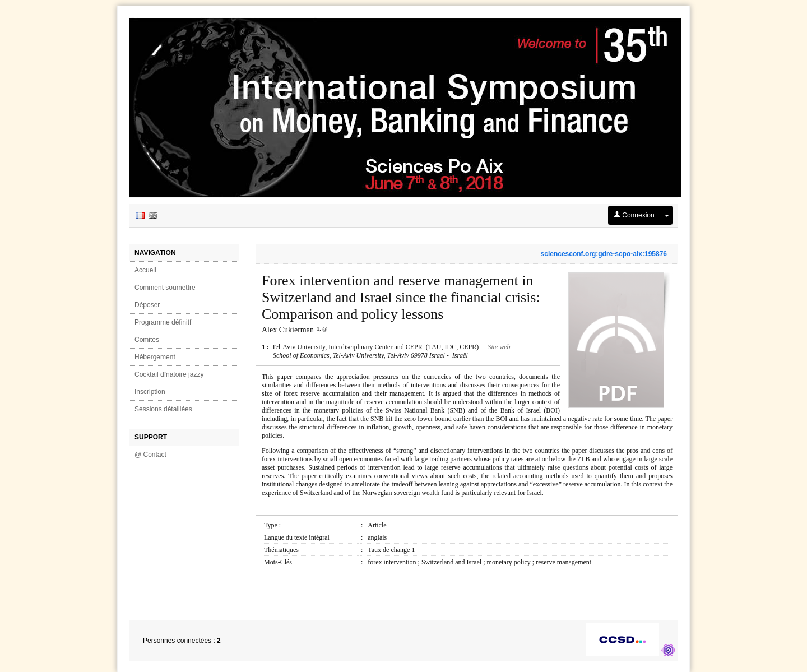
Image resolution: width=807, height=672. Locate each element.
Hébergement (155, 357)
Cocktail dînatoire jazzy (169, 374)
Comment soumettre (165, 288)
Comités (147, 340)
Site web (499, 347)
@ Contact (150, 455)
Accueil (145, 270)
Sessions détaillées (163, 409)
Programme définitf (163, 322)
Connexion (634, 215)
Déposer (147, 305)
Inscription (150, 392)
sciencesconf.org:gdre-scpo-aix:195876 (604, 254)
